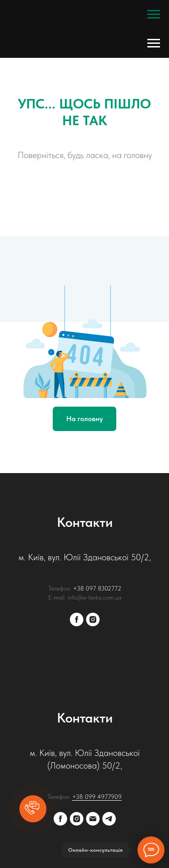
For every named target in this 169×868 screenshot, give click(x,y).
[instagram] (93, 619)
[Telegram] (109, 819)
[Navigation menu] (154, 14)
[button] (33, 809)
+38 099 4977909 (97, 797)
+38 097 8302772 (97, 588)
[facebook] (77, 619)
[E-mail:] (93, 819)
